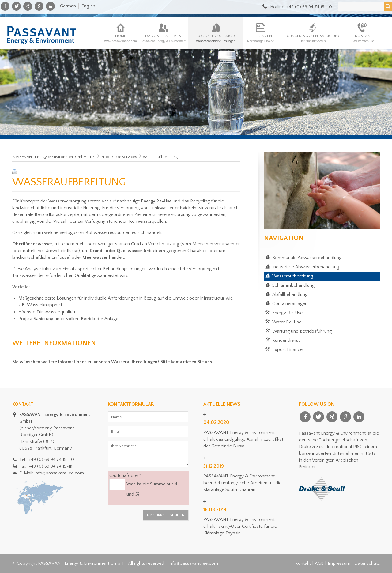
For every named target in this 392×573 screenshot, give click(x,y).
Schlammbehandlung (293, 285)
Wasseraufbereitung (293, 276)
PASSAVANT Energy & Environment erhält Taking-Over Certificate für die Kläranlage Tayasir (240, 526)
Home (121, 38)
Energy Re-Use (287, 313)
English (88, 6)
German (68, 6)
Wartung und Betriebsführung (302, 331)
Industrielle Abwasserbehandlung (306, 267)
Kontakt (363, 38)
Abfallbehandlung (290, 294)
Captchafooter (125, 475)
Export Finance (287, 350)
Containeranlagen (290, 304)
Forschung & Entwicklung (313, 38)
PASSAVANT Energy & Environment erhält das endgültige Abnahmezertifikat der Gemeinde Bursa (243, 439)
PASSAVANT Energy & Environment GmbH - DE (54, 157)
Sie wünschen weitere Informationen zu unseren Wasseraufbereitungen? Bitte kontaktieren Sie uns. (113, 362)
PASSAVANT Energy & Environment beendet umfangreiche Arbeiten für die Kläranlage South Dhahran (242, 483)
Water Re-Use (287, 322)
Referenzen (261, 38)
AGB (319, 563)
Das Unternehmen (163, 38)
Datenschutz (367, 563)
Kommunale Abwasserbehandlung (307, 258)
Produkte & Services (215, 38)
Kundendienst (286, 340)
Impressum (339, 563)
